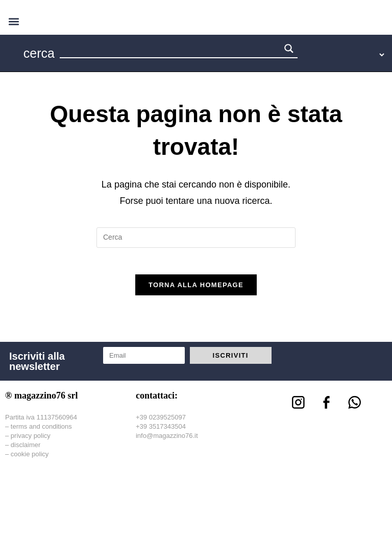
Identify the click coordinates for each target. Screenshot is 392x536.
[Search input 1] (170, 50)
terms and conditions (41, 430)
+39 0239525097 (161, 421)
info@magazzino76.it (167, 440)
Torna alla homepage (196, 289)
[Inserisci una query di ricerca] (196, 238)
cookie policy (30, 459)
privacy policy (31, 440)
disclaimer (26, 449)
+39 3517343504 (161, 430)
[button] (14, 21)
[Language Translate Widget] (349, 55)
